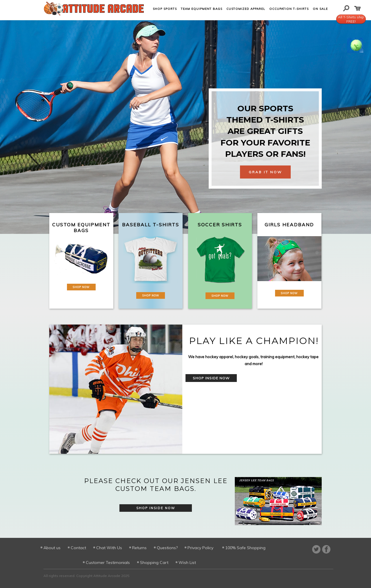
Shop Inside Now (211, 378)
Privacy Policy (200, 548)
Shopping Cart (154, 562)
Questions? (167, 548)
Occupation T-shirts (289, 9)
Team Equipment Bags (202, 9)
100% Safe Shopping (245, 548)
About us (52, 548)
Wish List (187, 562)
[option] (185, 389)
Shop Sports (165, 9)
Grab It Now (265, 172)
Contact (78, 548)
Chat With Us (109, 548)
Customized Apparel (246, 9)
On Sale (320, 9)
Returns (139, 548)
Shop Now (81, 287)
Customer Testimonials (108, 562)
